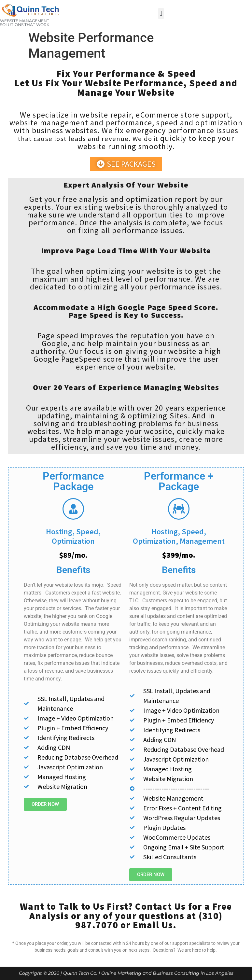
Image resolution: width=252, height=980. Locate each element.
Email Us (153, 925)
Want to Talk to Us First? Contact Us (103, 906)
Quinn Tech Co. (80, 973)
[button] (161, 14)
